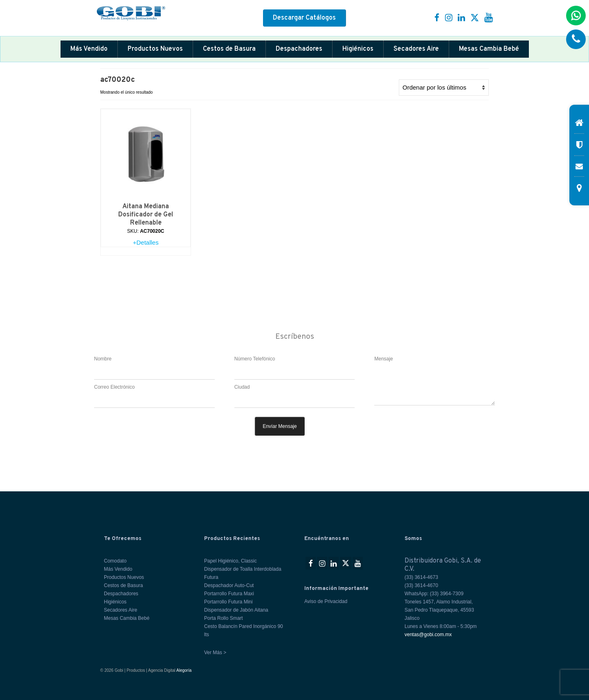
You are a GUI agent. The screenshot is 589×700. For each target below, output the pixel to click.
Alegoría (184, 670)
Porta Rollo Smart (224, 618)
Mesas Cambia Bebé (489, 49)
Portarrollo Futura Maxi (229, 594)
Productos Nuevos (155, 49)
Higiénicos (358, 49)
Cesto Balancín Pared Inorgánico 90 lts (244, 630)
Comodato (115, 561)
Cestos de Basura (229, 49)
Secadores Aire (416, 49)
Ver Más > (215, 653)
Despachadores (299, 49)
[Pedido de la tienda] (444, 88)
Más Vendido (89, 49)
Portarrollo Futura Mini (228, 602)
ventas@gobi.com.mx (428, 635)
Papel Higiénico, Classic (230, 561)
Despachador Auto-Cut (229, 585)
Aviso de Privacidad (326, 601)
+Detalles (146, 242)
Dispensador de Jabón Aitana (236, 610)
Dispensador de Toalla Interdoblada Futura (243, 573)
